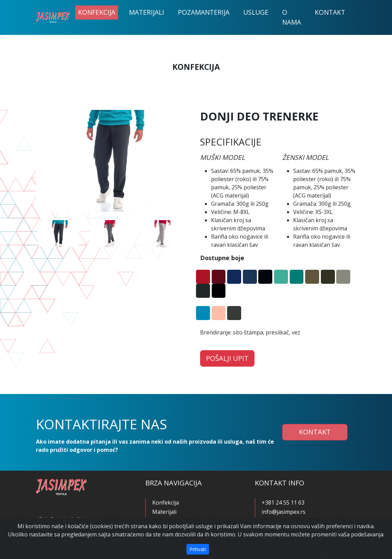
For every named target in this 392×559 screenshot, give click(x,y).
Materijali (147, 12)
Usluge (256, 12)
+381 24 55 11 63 (283, 503)
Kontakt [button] (315, 432)
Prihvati (198, 549)
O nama (292, 17)
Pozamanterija (204, 12)
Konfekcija (166, 503)
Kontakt (330, 12)
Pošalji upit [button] (227, 358)
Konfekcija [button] (97, 12)
